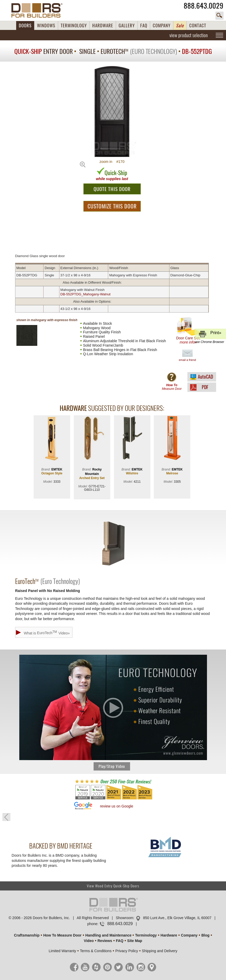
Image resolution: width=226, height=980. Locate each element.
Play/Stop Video (112, 766)
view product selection (189, 35)
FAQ (144, 26)
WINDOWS (46, 26)
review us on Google (117, 806)
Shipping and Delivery (160, 951)
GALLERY (127, 26)
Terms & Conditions (96, 951)
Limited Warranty (62, 951)
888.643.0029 (204, 6)
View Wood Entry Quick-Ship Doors (113, 886)
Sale (180, 26)
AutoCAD (205, 377)
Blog (205, 935)
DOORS (25, 26)
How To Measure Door (62, 935)
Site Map (135, 941)
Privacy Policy (127, 951)
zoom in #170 (112, 162)
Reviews (105, 941)
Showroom (124, 918)
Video (89, 941)
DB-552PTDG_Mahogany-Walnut (85, 294)
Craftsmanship (27, 935)
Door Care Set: (189, 331)
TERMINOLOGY (74, 26)
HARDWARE (103, 26)
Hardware (169, 935)
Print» (210, 335)
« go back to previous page (7, 817)
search (219, 16)
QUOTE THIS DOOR (112, 189)
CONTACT (198, 26)
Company (189, 935)
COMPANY (162, 26)
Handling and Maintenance (108, 935)
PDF (205, 387)
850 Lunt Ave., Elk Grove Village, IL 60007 (177, 918)
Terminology (146, 935)
